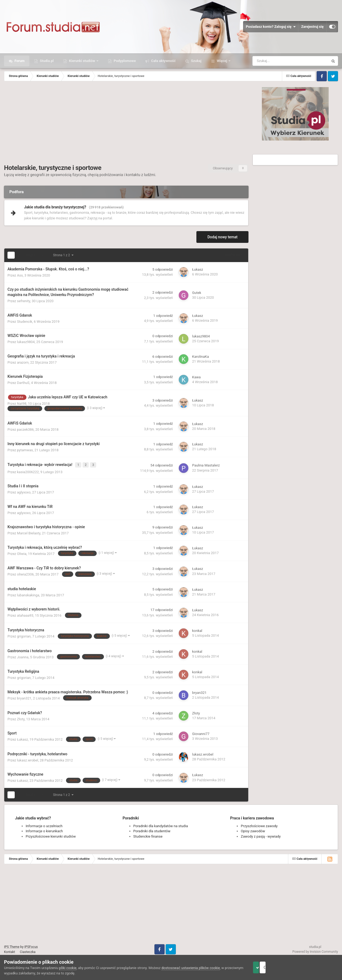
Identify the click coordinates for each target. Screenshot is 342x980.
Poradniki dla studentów (152, 830)
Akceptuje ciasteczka (268, 967)
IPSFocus (31, 946)
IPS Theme (12, 946)
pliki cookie (68, 968)
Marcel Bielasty (29, 532)
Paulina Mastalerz (206, 465)
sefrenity (24, 301)
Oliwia (22, 552)
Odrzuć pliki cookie (316, 967)
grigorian (24, 635)
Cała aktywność (163, 61)
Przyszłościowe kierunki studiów (51, 835)
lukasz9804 (26, 342)
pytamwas (25, 450)
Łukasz (198, 269)
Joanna (23, 656)
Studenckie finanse (148, 835)
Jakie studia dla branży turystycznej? (55, 207)
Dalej (30, 255)
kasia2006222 (28, 471)
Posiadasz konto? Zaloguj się (271, 27)
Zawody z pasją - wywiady (261, 835)
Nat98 (22, 404)
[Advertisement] (126, 124)
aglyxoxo (24, 491)
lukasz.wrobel (28, 759)
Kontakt (9, 951)
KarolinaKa (201, 357)
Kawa (196, 377)
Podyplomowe (124, 61)
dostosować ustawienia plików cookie (191, 968)
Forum (19, 61)
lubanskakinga (28, 594)
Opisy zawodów (253, 830)
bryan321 (24, 697)
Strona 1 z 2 (63, 255)
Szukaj (196, 61)
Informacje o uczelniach (44, 825)
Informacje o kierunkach (44, 830)
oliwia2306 (26, 573)
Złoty (21, 718)
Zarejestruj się (312, 27)
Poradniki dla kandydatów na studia (161, 825)
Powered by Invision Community (315, 951)
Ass (20, 275)
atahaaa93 (25, 614)
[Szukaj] (279, 61)
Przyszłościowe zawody (259, 825)
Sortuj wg (234, 255)
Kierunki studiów (82, 61)
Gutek (197, 293)
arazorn (23, 362)
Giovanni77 (201, 733)
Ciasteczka (28, 951)
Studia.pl (46, 61)
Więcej (222, 61)
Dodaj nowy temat (222, 237)
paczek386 (26, 429)
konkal (197, 630)
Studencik (25, 322)
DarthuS (23, 383)
